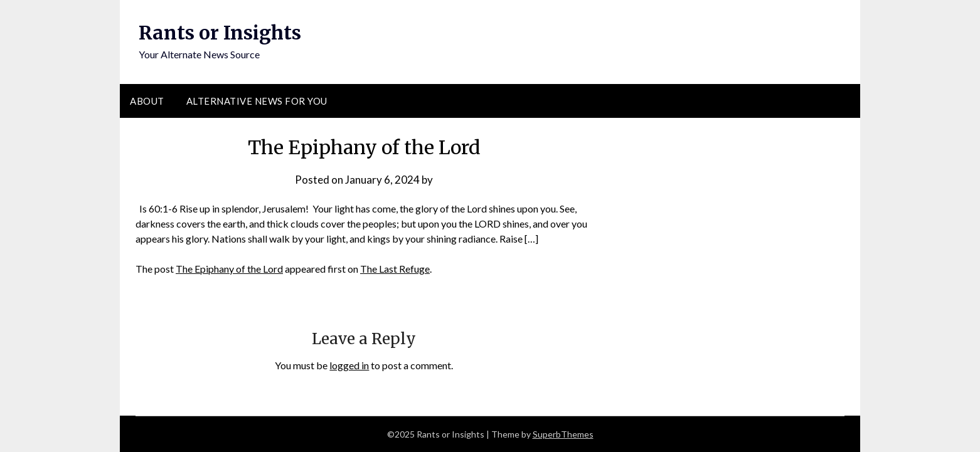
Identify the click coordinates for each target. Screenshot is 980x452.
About (147, 101)
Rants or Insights (220, 33)
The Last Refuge (395, 269)
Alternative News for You (257, 101)
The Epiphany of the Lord (229, 269)
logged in (349, 365)
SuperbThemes (563, 434)
